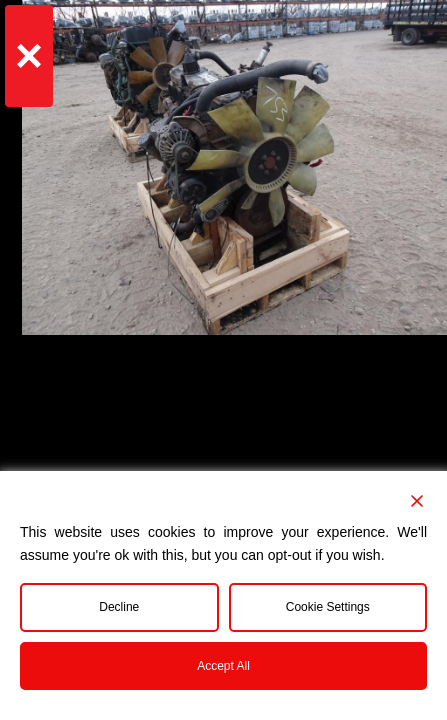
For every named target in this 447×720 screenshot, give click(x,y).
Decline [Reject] (119, 607)
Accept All (223, 666)
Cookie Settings (328, 607)
